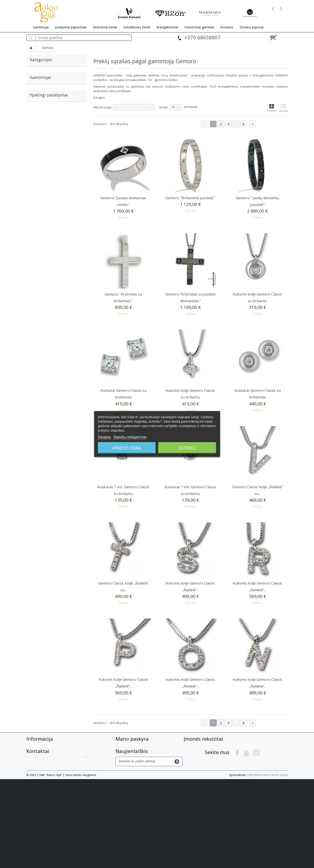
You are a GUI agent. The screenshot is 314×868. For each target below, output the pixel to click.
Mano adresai (127, 765)
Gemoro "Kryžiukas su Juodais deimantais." (191, 298)
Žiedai (34, 93)
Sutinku (187, 448)
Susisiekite (35, 746)
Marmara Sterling (41, 168)
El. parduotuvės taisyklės (47, 777)
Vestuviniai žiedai (105, 27)
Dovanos (227, 27)
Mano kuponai (128, 777)
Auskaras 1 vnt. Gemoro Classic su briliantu (123, 490)
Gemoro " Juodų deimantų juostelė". (257, 201)
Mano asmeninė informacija (139, 771)
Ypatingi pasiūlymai (49, 196)
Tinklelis (272, 108)
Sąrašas (283, 108)
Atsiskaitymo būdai (42, 759)
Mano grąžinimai (130, 753)
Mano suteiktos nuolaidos (137, 759)
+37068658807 (224, 762)
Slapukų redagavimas (130, 437)
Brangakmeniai (167, 27)
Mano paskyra (132, 739)
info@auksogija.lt (213, 770)
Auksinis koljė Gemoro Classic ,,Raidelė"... (190, 587)
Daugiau (99, 97)
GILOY (34, 146)
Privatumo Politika (42, 789)
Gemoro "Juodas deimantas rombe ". (123, 201)
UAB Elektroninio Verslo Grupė (267, 864)
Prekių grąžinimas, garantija (50, 771)
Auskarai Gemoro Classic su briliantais (123, 394)
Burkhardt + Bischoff (43, 132)
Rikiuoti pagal (102, 107)
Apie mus (34, 753)
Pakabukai (37, 85)
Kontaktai (194, 783)
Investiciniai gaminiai (199, 27)
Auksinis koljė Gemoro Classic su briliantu (257, 298)
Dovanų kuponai (252, 27)
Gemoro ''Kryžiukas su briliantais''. (123, 298)
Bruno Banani (39, 154)
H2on (33, 161)
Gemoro (35, 139)
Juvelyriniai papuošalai (71, 27)
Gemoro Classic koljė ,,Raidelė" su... (258, 490)
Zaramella (37, 176)
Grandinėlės (38, 78)
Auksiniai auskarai (69, 207)
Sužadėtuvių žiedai (137, 27)
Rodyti (164, 107)
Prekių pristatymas (42, 765)
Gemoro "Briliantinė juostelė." (190, 198)
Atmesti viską (127, 448)
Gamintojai (41, 27)
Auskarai (36, 71)
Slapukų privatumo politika (49, 783)
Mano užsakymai (130, 746)
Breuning (36, 124)
